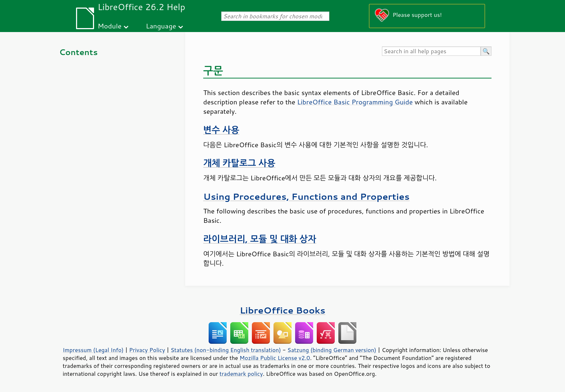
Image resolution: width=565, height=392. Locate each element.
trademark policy (241, 374)
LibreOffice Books (282, 310)
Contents (78, 52)
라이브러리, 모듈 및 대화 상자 (260, 239)
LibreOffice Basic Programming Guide (355, 102)
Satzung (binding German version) (332, 350)
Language (161, 26)
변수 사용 (221, 130)
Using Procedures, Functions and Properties (306, 196)
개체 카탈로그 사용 (239, 163)
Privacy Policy (147, 350)
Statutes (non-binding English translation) (226, 350)
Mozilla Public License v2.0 (275, 358)
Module (110, 26)
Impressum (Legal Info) (93, 350)
